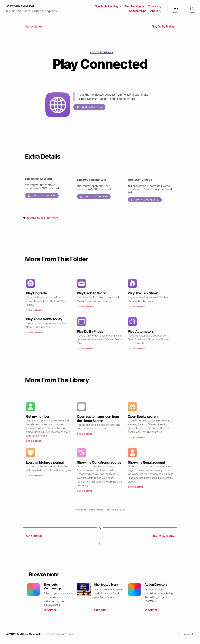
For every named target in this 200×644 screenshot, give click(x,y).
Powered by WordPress (61, 635)
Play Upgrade (36, 293)
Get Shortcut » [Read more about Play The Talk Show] (136, 307)
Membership (133, 6)
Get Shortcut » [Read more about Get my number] (34, 441)
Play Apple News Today (44, 319)
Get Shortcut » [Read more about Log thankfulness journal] (34, 476)
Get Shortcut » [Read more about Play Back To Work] (85, 307)
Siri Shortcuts (50, 218)
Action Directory (157, 585)
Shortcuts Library (107, 585)
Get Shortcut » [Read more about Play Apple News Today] (34, 333)
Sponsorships (138, 11)
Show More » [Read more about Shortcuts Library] (101, 611)
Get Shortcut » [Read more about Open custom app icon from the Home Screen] (85, 434)
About (154, 11)
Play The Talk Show (143, 293)
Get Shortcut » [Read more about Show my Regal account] (136, 487)
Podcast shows (101, 53)
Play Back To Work (91, 293)
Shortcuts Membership (53, 587)
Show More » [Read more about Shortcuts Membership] (51, 611)
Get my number (38, 417)
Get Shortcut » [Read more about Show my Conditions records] (85, 491)
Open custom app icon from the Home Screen (98, 419)
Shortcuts (33, 218)
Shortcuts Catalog (106, 6)
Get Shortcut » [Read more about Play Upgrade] (34, 311)
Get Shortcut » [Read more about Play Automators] (136, 349)
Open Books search (143, 417)
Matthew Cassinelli (22, 6)
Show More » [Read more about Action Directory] (152, 611)
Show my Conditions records (99, 463)
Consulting (154, 6)
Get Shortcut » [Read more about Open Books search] (136, 438)
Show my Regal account (146, 463)
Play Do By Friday (90, 332)
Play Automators (141, 332)
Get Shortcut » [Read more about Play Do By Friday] (85, 349)
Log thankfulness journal (45, 463)
